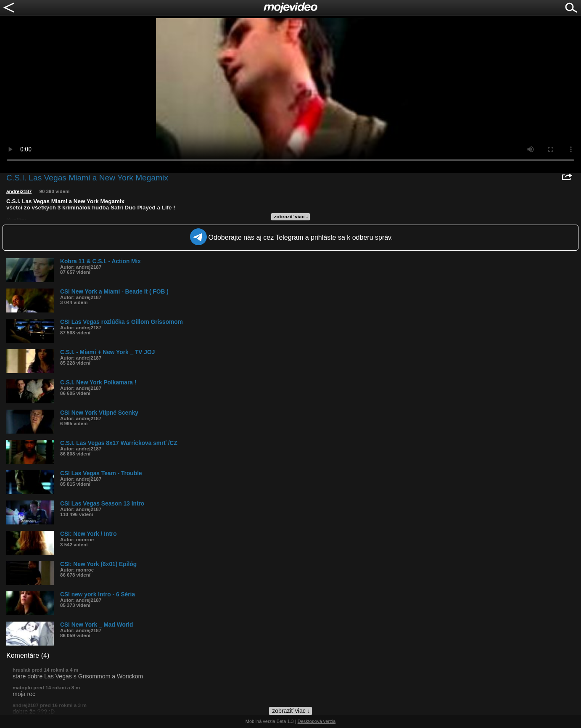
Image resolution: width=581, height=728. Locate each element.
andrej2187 (19, 191)
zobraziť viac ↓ (291, 217)
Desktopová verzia (317, 721)
